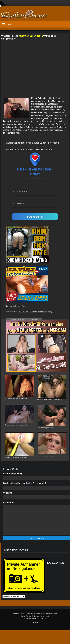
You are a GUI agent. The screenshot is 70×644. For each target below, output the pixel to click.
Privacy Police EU (40, 618)
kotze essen (23, 312)
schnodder (33, 312)
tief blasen (43, 312)
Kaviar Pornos (26, 616)
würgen (51, 312)
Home (36, 622)
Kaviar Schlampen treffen (31, 36)
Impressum (28, 618)
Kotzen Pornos (21, 306)
